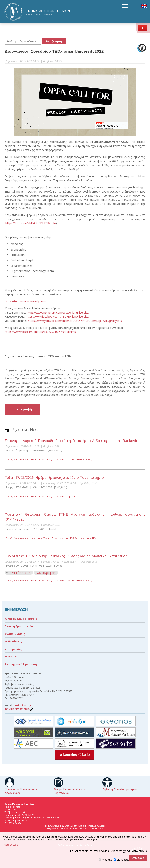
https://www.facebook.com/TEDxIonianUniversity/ (58, 317)
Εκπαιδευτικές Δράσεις (80, 459)
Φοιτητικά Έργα (40, 538)
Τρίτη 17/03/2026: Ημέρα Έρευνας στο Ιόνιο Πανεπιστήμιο (54, 477)
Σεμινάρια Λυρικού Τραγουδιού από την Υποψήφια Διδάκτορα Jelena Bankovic (71, 441)
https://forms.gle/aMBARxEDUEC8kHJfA (31, 223)
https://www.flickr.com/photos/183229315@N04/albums (40, 332)
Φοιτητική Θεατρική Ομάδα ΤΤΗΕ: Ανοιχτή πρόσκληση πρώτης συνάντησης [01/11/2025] (75, 517)
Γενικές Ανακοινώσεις (17, 459)
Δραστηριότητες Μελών (64, 538)
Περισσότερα (11, 845)
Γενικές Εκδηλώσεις (42, 459)
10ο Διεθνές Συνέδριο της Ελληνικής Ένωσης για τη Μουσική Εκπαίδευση (66, 556)
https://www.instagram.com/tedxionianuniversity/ (58, 312)
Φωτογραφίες (46, 573)
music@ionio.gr (22, 705)
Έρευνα (71, 496)
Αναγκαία (107, 860)
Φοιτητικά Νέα (88, 538)
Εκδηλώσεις (13, 641)
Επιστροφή (22, 409)
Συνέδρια (59, 459)
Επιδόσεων (123, 860)
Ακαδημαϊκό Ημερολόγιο (23, 664)
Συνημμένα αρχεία (20, 573)
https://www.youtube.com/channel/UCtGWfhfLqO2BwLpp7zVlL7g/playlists (75, 321)
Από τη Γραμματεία (19, 626)
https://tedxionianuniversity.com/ (26, 301)
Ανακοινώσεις (15, 634)
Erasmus (11, 656)
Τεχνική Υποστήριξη (19, 709)
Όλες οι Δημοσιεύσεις (21, 619)
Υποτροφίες (13, 649)
